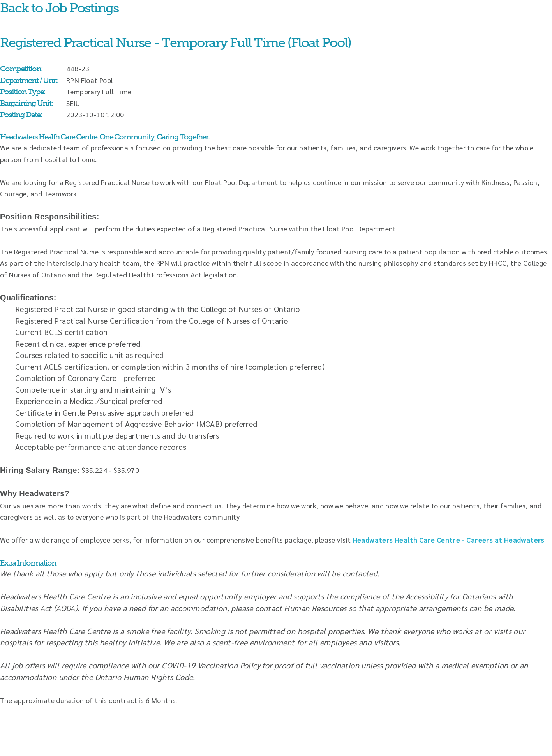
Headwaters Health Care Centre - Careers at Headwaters (449, 540)
